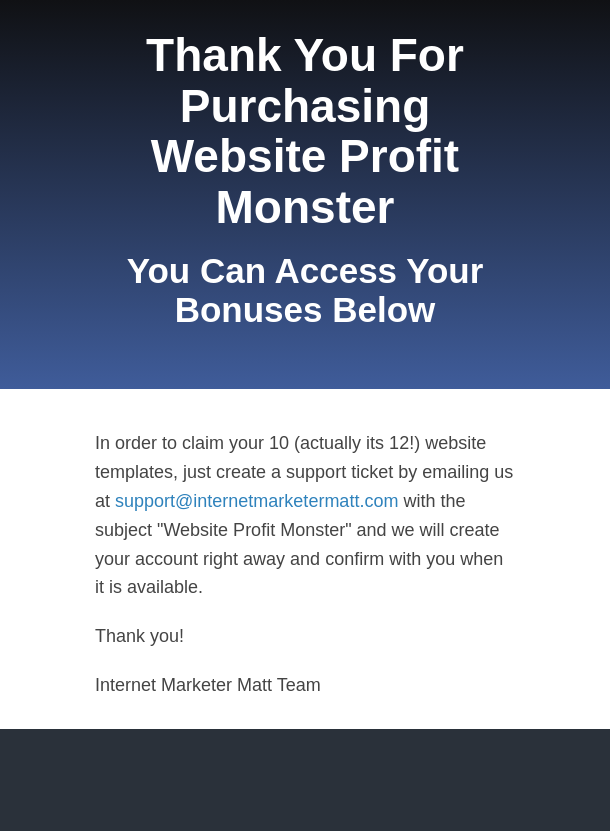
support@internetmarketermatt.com (259, 501)
